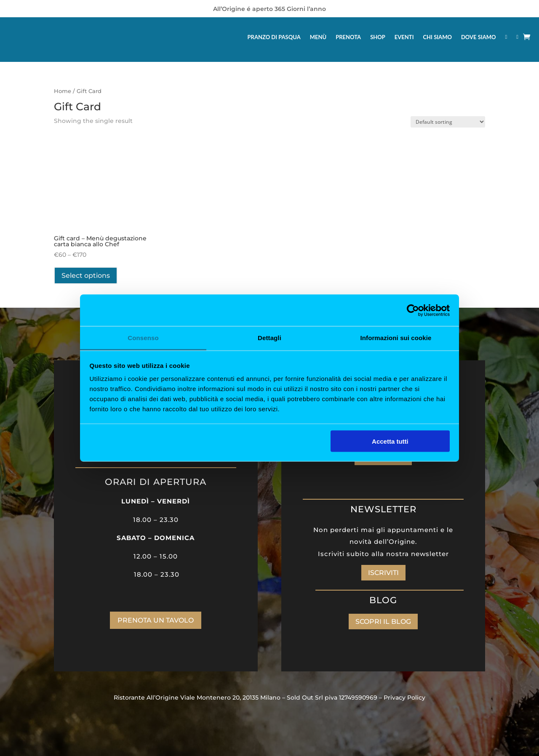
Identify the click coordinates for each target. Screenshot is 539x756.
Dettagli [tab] (269, 338)
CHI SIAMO (438, 37)
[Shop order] (448, 122)
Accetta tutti (390, 441)
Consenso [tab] (143, 338)
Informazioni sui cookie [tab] (396, 338)
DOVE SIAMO (479, 37)
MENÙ (318, 37)
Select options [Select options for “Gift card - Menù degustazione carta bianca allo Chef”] (86, 276)
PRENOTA (348, 37)
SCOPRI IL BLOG (383, 622)
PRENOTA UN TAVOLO (156, 620)
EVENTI (404, 37)
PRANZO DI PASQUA (274, 37)
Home (63, 91)
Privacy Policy (404, 697)
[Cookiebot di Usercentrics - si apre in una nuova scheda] (413, 310)
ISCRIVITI (383, 573)
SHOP (378, 37)
